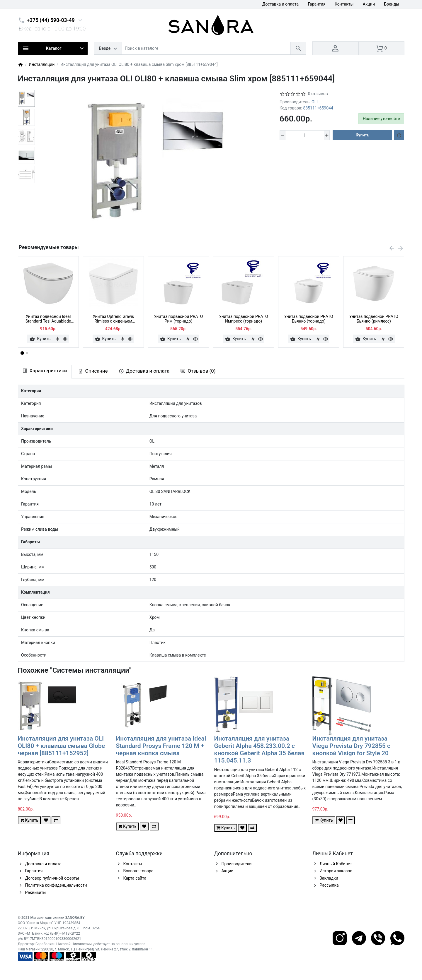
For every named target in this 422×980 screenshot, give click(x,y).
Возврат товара (138, 871)
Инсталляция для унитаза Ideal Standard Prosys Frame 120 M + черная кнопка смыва (161, 746)
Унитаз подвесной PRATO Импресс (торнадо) (244, 319)
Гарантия (317, 4)
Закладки (329, 878)
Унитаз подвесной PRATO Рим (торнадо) (178, 319)
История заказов (336, 871)
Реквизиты (36, 892)
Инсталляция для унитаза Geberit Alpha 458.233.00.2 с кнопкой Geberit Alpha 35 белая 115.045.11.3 (260, 750)
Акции (369, 4)
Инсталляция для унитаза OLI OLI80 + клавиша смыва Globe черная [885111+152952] (62, 746)
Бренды (392, 4)
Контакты (344, 4)
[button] (27, 353)
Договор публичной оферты (52, 878)
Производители (237, 864)
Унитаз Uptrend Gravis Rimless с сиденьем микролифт (113, 319)
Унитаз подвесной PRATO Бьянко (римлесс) (374, 319)
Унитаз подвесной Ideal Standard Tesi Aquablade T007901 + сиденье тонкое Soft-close (48, 319)
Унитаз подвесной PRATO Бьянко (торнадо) (309, 319)
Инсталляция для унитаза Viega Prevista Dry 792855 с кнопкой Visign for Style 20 (351, 746)
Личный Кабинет (336, 864)
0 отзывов (318, 94)
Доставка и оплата (280, 4)
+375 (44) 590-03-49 (51, 20)
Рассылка (329, 885)
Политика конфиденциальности (56, 885)
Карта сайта (135, 878)
